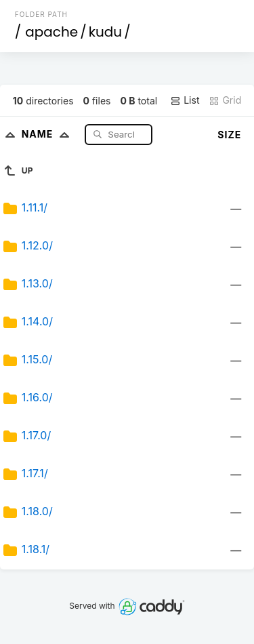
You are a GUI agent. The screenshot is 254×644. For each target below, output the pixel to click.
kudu (105, 32)
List (185, 100)
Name (48, 134)
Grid (225, 100)
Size (229, 135)
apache (51, 32)
